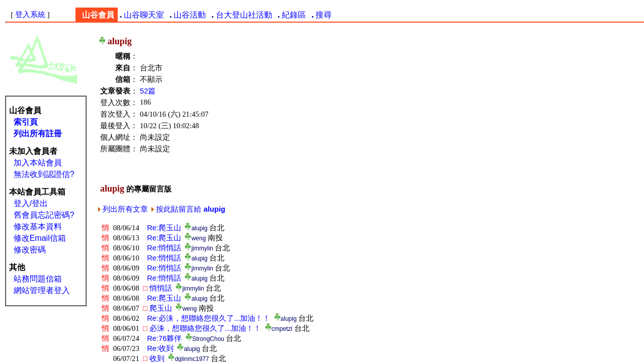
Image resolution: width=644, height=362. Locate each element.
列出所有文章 (123, 209)
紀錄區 (294, 15)
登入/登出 (31, 203)
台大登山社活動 (244, 15)
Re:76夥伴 (162, 338)
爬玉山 (157, 308)
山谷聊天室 (144, 15)
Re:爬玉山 (162, 228)
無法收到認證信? (44, 174)
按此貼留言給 (188, 209)
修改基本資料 (38, 227)
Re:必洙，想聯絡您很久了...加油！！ (207, 318)
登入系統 (30, 15)
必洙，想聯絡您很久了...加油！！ (202, 328)
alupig (196, 228)
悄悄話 (157, 288)
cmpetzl (279, 329)
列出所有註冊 (38, 133)
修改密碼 (30, 250)
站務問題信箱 (38, 279)
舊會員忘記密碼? (44, 215)
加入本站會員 (38, 163)
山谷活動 (190, 15)
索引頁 (26, 122)
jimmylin (199, 248)
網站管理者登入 (42, 290)
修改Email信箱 (40, 238)
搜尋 (324, 15)
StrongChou (205, 339)
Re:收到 (158, 348)
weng (195, 238)
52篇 (148, 91)
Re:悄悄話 (162, 248)
